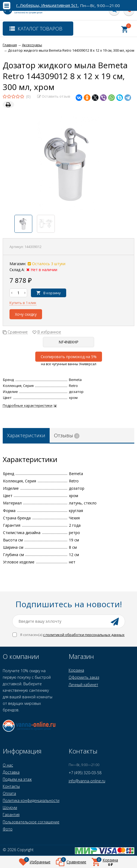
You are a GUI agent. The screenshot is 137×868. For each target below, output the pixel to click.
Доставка (11, 772)
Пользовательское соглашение (31, 822)
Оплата (9, 793)
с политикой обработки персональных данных (84, 635)
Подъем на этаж (17, 779)
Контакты (11, 786)
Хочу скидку (26, 314)
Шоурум (10, 807)
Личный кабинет (83, 685)
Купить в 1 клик (23, 303)
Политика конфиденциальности (31, 800)
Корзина (76, 670)
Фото (8, 829)
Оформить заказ (84, 677)
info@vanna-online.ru (87, 781)
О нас (8, 765)
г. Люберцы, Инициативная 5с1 (47, 5)
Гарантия (11, 815)
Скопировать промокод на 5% (69, 357)
